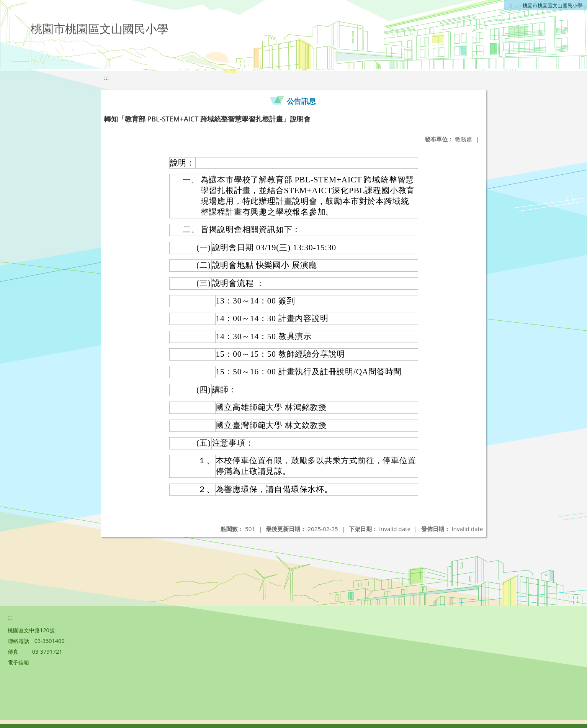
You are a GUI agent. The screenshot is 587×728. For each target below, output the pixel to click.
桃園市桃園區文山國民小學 (553, 5)
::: (510, 5)
